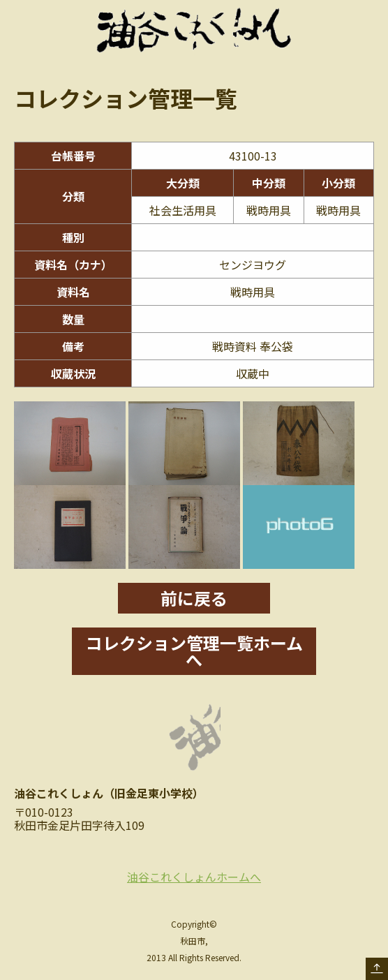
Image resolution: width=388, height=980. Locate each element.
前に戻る (194, 598)
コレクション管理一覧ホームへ (194, 651)
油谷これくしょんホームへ (194, 877)
